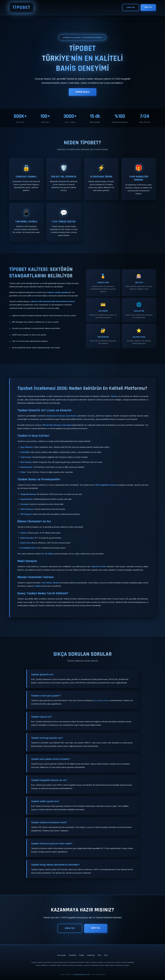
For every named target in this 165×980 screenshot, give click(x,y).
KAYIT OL (148, 7)
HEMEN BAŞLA (83, 92)
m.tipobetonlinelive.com (81, 974)
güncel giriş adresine (101, 700)
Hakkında (91, 955)
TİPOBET (21, 7)
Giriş (106, 955)
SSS (99, 955)
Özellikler (73, 955)
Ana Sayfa (62, 955)
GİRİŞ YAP (131, 7)
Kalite (82, 955)
